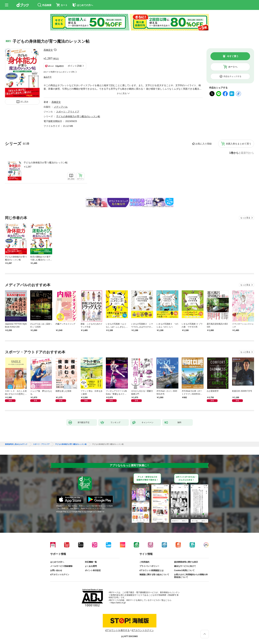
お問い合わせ (56, 570)
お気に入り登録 (203, 144)
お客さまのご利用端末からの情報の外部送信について (191, 576)
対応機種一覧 (91, 562)
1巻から (234, 153)
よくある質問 (91, 566)
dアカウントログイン (60, 575)
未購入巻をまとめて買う (239, 144)
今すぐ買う (233, 56)
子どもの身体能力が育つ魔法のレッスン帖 (46, 163)
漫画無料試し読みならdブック (16, 444)
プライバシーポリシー (149, 566)
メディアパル (61, 107)
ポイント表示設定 (93, 570)
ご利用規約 (144, 562)
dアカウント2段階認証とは (151, 570)
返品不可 (48, 77)
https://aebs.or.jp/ (118, 603)
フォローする (55, 50)
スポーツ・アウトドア (68, 112)
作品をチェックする (232, 76)
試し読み (24, 102)
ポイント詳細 (75, 66)
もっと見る (245, 218)
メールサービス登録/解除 (61, 566)
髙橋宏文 (48, 50)
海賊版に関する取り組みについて (154, 575)
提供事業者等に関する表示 (186, 562)
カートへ (233, 67)
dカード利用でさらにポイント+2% (59, 72)
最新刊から (247, 153)
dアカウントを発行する (117, 630)
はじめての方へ (57, 562)
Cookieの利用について (184, 570)
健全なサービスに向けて (185, 566)
